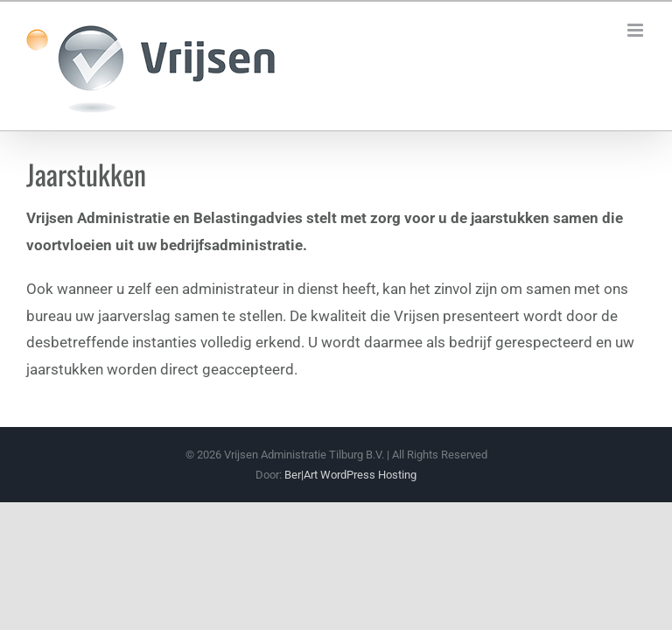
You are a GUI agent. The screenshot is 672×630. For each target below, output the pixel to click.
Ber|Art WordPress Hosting (350, 475)
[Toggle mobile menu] (637, 30)
